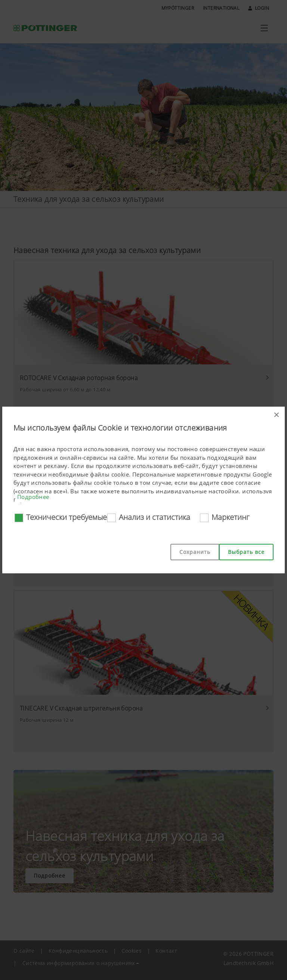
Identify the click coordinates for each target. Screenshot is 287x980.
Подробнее (33, 497)
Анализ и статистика (155, 517)
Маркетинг (230, 517)
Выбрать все (246, 552)
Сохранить (195, 552)
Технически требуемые (67, 517)
